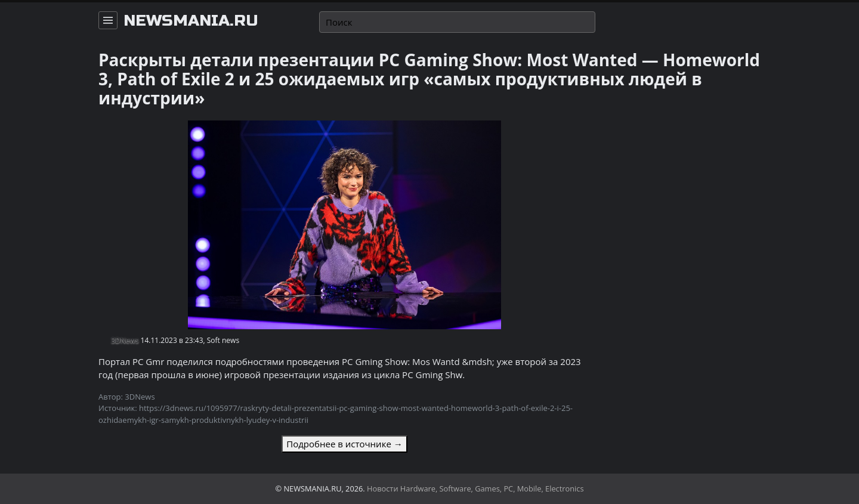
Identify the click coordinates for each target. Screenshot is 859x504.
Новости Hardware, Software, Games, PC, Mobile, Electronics (475, 488)
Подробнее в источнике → (344, 444)
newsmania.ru (191, 21)
